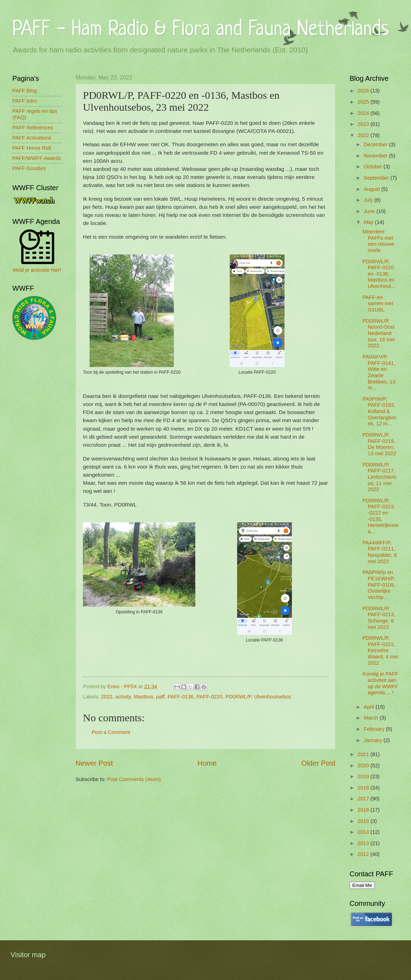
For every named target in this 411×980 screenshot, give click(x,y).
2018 (364, 788)
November (376, 156)
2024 (364, 113)
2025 (364, 102)
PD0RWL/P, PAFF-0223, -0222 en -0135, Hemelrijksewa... (381, 516)
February (375, 729)
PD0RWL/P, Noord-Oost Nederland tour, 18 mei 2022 (379, 333)
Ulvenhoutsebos (273, 697)
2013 (364, 843)
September (377, 178)
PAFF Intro (25, 101)
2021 (364, 754)
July (369, 200)
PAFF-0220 (209, 697)
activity (123, 697)
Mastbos (144, 697)
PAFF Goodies (29, 168)
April (370, 707)
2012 (364, 854)
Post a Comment (111, 732)
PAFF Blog (25, 91)
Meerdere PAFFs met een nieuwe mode (378, 241)
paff (160, 697)
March (371, 718)
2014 (364, 832)
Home (207, 763)
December (376, 144)
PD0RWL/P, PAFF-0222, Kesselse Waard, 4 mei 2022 (380, 650)
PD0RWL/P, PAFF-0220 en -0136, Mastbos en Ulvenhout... (379, 274)
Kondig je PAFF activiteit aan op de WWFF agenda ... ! (380, 683)
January (373, 740)
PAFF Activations (32, 138)
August (372, 189)
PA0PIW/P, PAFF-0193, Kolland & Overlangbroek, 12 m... (379, 411)
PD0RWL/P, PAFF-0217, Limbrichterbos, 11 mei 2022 (379, 477)
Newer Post (94, 763)
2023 (364, 124)
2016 (364, 810)
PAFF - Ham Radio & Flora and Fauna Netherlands (201, 30)
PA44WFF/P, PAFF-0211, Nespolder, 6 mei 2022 (380, 552)
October (373, 167)
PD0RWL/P (238, 697)
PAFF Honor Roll (32, 148)
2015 (364, 821)
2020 (364, 766)
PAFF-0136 (181, 697)
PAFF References (33, 128)
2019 (364, 776)
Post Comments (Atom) (134, 779)
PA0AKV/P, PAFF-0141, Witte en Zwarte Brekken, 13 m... (379, 372)
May (369, 222)
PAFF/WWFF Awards (37, 158)
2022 (107, 697)
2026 (364, 91)
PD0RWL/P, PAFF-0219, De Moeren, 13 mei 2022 (379, 444)
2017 (364, 799)
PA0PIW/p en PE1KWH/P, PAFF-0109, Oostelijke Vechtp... (379, 585)
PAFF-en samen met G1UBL (378, 304)
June (370, 211)
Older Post (318, 763)
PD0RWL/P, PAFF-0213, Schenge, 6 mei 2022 (379, 618)
